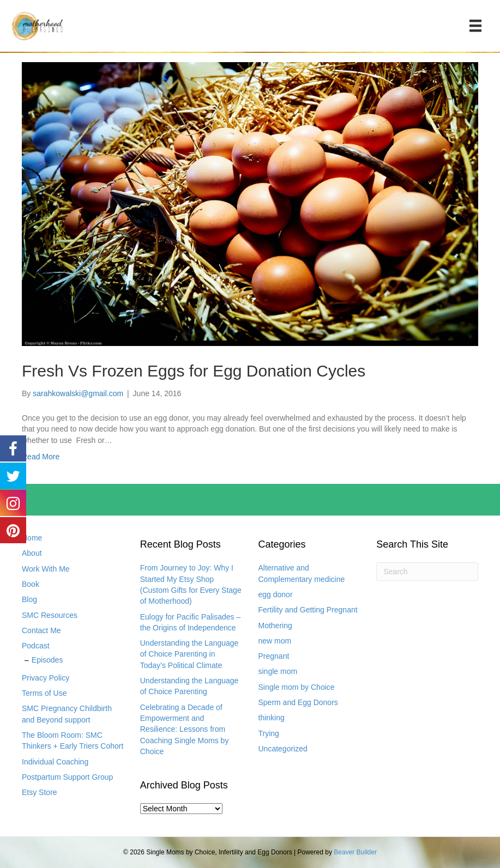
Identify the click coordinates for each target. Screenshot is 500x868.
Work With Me (46, 569)
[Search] (427, 572)
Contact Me (41, 630)
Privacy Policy (46, 678)
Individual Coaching (55, 762)
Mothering (275, 626)
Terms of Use (44, 693)
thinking (272, 718)
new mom (275, 641)
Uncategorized (283, 749)
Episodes (47, 660)
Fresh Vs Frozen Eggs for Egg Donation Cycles (194, 371)
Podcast (36, 646)
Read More (41, 457)
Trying (269, 733)
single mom (278, 671)
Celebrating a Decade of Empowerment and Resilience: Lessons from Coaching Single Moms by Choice (185, 729)
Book (31, 584)
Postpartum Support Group (67, 777)
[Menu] (475, 26)
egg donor (276, 594)
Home (32, 538)
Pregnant (274, 656)
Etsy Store (40, 792)
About (32, 553)
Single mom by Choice (297, 687)
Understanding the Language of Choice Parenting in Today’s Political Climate (189, 654)
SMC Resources (50, 615)
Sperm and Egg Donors (298, 702)
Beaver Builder (355, 852)
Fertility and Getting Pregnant (308, 610)
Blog (29, 599)
